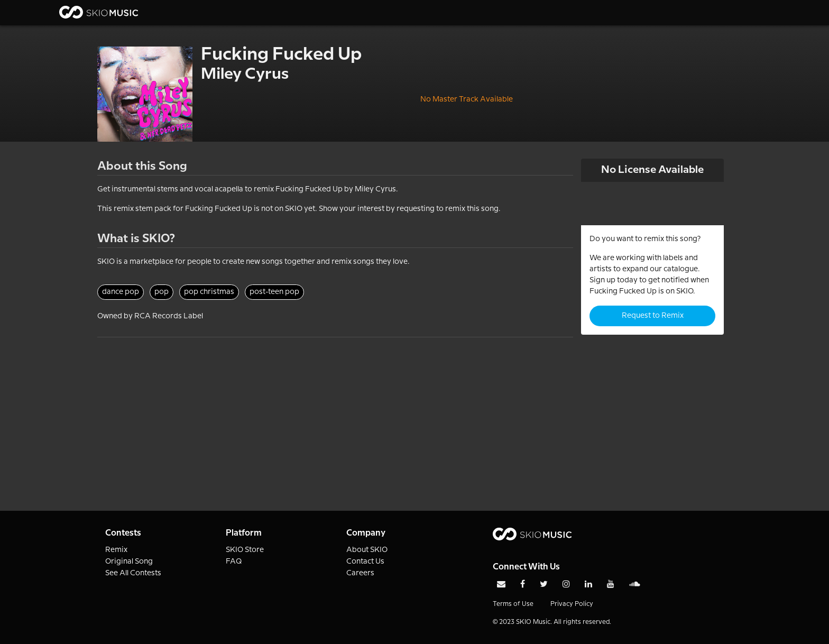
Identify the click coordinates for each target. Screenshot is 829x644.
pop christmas (209, 292)
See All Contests (133, 573)
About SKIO (367, 550)
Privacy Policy (572, 604)
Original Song (129, 562)
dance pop (121, 292)
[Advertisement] (335, 411)
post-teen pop (274, 292)
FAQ (234, 562)
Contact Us (365, 562)
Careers (360, 573)
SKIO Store (245, 550)
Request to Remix (653, 316)
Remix (116, 550)
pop (162, 292)
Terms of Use (513, 604)
